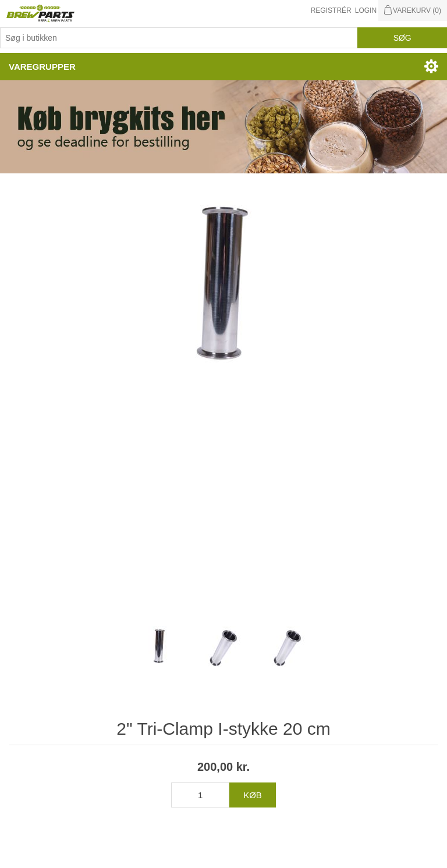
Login (366, 10)
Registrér (331, 10)
